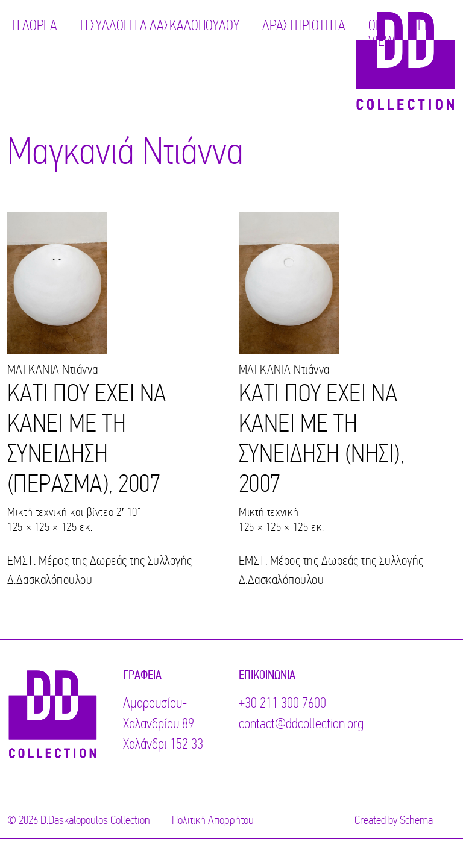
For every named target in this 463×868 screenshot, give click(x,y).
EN (425, 27)
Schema (416, 821)
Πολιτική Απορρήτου (213, 821)
